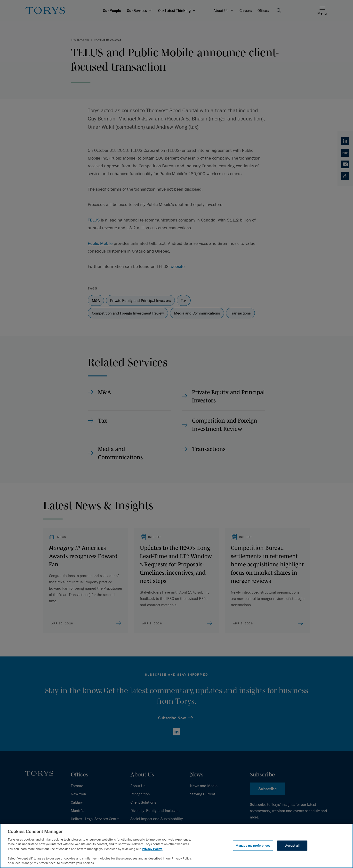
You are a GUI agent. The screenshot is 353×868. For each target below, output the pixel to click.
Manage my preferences (253, 846)
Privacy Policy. (152, 849)
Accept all (292, 846)
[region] (176, 846)
